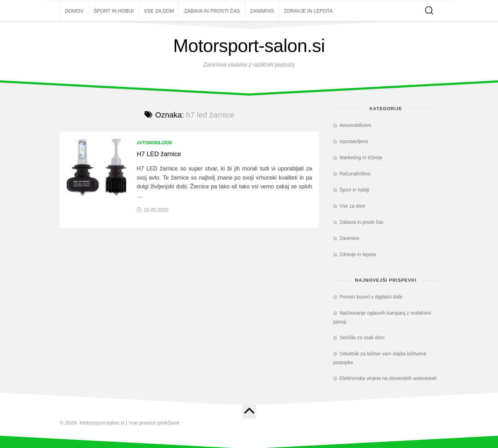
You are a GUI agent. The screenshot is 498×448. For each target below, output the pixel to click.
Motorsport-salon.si (249, 46)
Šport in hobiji (114, 11)
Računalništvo (355, 174)
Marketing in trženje (361, 158)
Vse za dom (159, 11)
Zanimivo (262, 11)
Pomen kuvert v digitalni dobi (371, 297)
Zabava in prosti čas (212, 11)
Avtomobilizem (154, 143)
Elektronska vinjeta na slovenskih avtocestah (388, 378)
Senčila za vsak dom (362, 337)
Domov (74, 11)
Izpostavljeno (354, 141)
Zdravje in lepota (308, 11)
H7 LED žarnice (159, 154)
